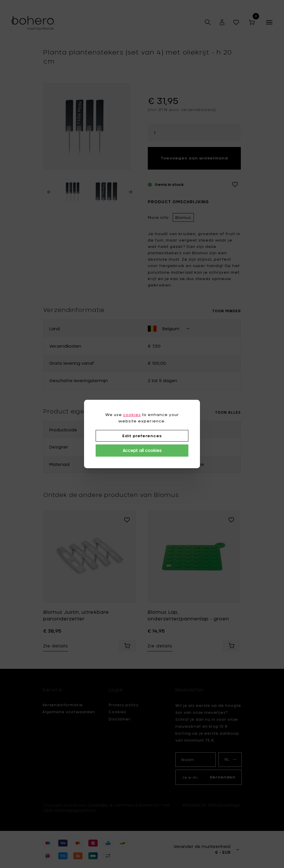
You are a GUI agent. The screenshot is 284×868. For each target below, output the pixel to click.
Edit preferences (142, 436)
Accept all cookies (142, 450)
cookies (132, 415)
